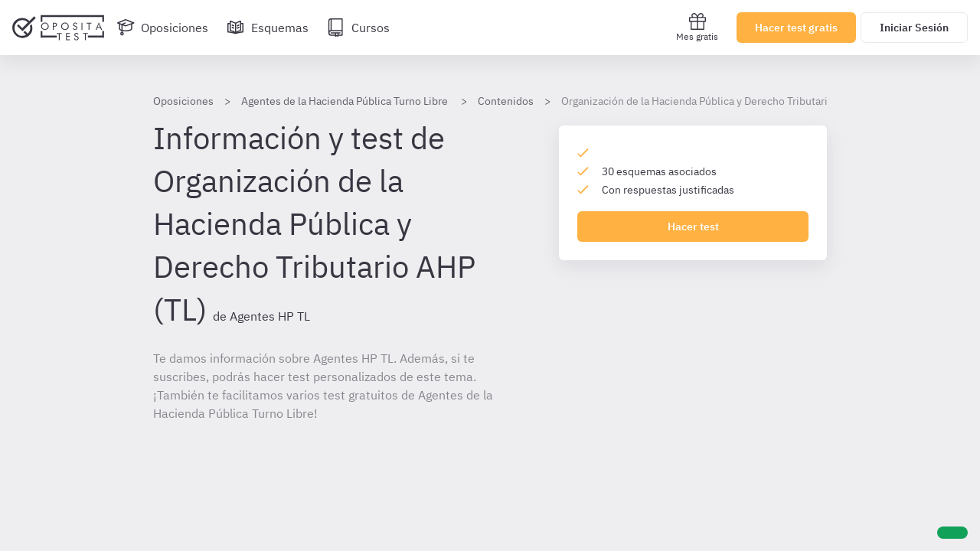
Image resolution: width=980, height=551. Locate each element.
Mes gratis (697, 27)
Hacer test (693, 227)
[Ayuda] (952, 533)
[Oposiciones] (162, 28)
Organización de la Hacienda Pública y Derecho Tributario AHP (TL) (720, 101)
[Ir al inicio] (58, 28)
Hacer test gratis (796, 28)
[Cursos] (358, 28)
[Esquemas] (268, 28)
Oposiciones (183, 101)
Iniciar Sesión (914, 28)
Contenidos (506, 101)
